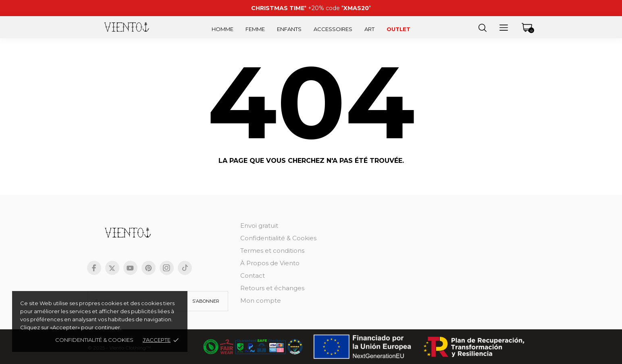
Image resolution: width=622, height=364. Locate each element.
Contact (253, 276)
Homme (223, 29)
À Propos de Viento (270, 263)
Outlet (398, 29)
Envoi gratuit (259, 226)
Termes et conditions (272, 251)
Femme (255, 29)
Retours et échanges (272, 288)
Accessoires (333, 29)
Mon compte (261, 301)
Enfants (289, 29)
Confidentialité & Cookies (278, 238)
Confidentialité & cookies (94, 340)
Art (369, 29)
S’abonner (206, 301)
